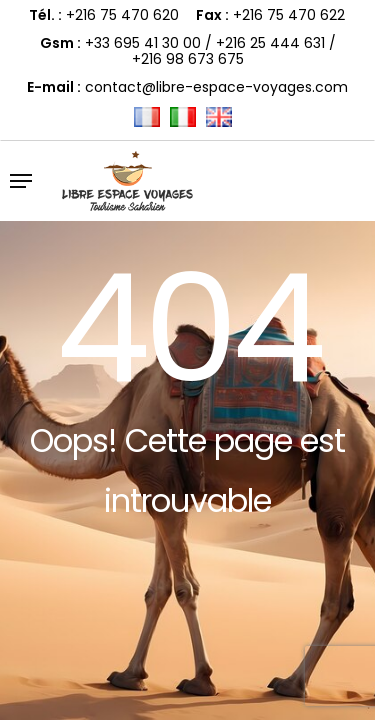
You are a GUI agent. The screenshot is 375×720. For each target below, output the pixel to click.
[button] (21, 181)
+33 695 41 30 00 (143, 43)
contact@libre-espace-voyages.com (216, 87)
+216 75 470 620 (122, 15)
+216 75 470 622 (289, 15)
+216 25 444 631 (270, 43)
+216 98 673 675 (188, 59)
